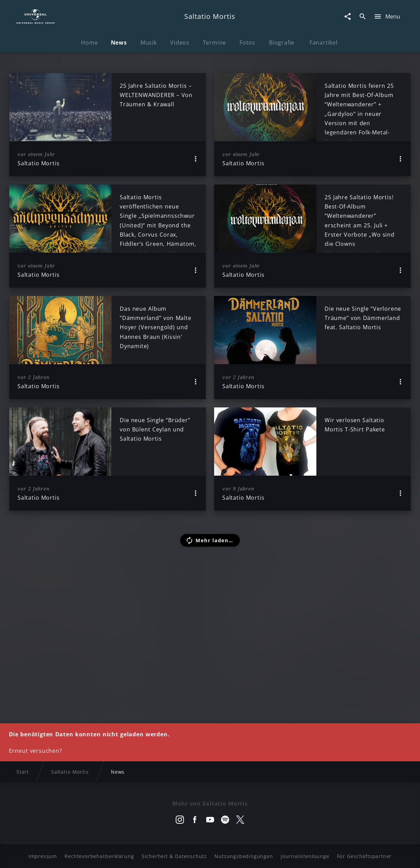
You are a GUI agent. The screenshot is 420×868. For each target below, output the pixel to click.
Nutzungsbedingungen (244, 856)
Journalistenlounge (305, 856)
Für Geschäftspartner (364, 856)
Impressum (43, 856)
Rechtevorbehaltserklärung (99, 856)
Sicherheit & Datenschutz (174, 856)
